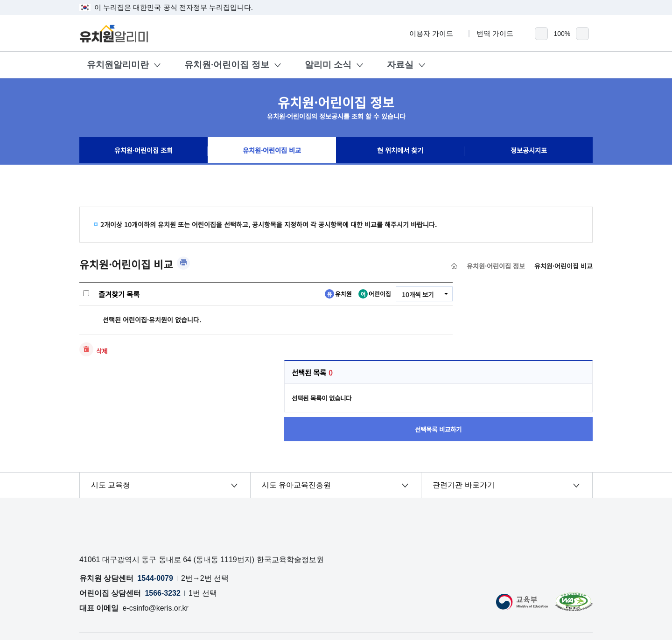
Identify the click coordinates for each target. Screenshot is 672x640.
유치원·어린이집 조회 (144, 151)
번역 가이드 (499, 33)
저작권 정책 (343, 570)
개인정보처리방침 (109, 570)
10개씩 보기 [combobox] (417, 294)
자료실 (400, 65)
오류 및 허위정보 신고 (179, 570)
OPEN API (237, 570)
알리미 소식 (328, 65)
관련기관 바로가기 (463, 409)
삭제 (102, 351)
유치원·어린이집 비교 (272, 151)
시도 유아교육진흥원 (296, 409)
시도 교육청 (111, 409)
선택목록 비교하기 (530, 351)
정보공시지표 (529, 151)
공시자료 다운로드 (289, 570)
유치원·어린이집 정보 (227, 65)
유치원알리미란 (118, 65)
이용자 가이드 (435, 33)
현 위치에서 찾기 (400, 151)
